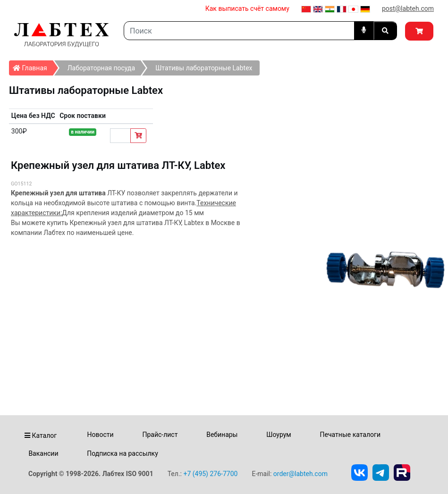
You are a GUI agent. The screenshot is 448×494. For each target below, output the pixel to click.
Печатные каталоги (350, 435)
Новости (101, 435)
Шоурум (279, 435)
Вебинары (222, 435)
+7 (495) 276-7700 (210, 474)
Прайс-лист (160, 435)
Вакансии (43, 453)
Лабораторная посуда (101, 68)
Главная (33, 66)
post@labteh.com (408, 8)
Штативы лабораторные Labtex (204, 68)
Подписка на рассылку (123, 453)
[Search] (239, 31)
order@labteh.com (300, 474)
